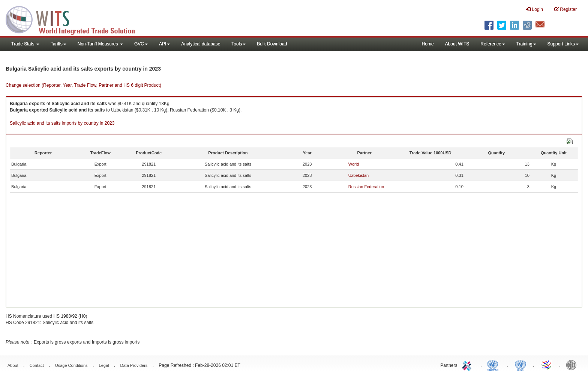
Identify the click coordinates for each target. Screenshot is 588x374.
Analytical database (201, 44)
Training (526, 44)
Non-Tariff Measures (100, 44)
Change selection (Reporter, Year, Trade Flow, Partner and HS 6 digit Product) (83, 85)
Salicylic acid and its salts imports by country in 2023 (62, 123)
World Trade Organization (547, 365)
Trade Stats (25, 44)
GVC (141, 44)
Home (428, 44)
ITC (468, 365)
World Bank (573, 365)
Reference (493, 44)
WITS (75, 19)
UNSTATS (520, 365)
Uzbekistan (358, 175)
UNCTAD (494, 365)
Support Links (563, 44)
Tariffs (58, 44)
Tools (238, 44)
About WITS (457, 44)
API (164, 44)
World (354, 164)
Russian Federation (366, 187)
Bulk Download (272, 44)
